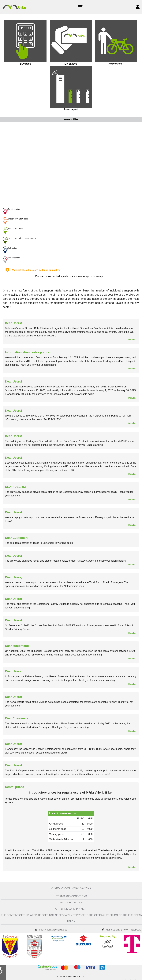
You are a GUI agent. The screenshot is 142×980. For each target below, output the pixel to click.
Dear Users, (13, 577)
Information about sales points (27, 352)
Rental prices (14, 787)
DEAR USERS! (15, 487)
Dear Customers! (17, 538)
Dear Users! (13, 323)
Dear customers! (17, 646)
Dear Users (13, 671)
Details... (132, 339)
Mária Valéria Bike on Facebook (123, 930)
